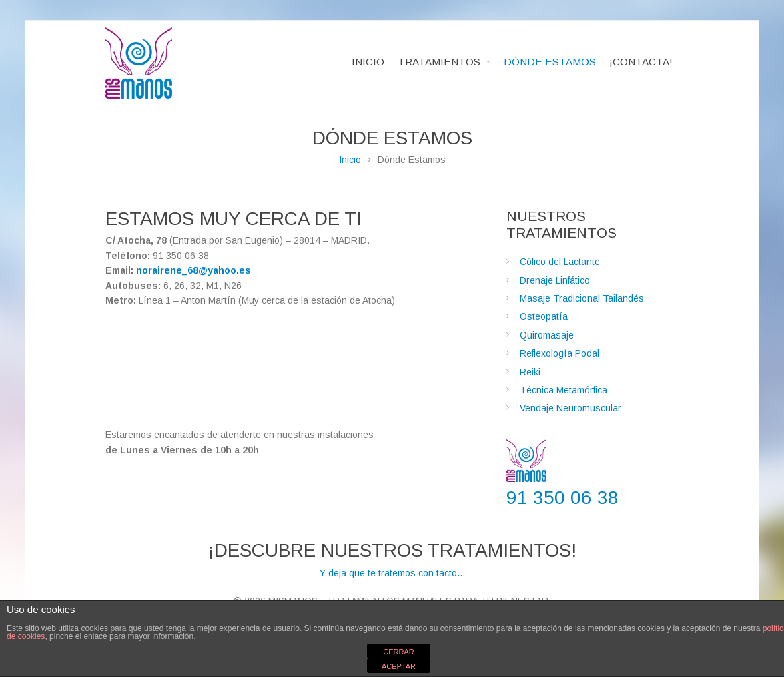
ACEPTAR (399, 666)
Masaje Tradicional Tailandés (582, 298)
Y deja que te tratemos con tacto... (392, 559)
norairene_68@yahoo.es (193, 270)
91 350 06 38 (562, 498)
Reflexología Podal (559, 353)
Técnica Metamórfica (563, 390)
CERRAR (398, 652)
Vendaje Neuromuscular (570, 408)
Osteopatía (544, 316)
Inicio (350, 160)
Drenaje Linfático (555, 280)
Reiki (530, 372)
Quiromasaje (547, 335)
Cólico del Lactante (560, 262)
